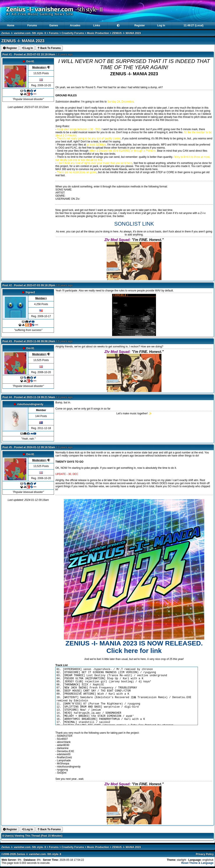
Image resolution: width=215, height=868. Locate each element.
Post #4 (7, 397)
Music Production (98, 33)
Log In (161, 25)
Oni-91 (30, 61)
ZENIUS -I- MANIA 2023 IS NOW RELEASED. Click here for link (134, 647)
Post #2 (7, 285)
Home (11, 25)
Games (54, 25)
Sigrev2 (30, 292)
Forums (32, 25)
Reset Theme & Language (197, 863)
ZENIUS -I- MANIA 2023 (126, 33)
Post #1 (7, 54)
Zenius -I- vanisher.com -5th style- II (24, 33)
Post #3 (7, 341)
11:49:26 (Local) (194, 25)
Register (140, 25)
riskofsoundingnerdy (30, 404)
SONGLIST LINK (134, 224)
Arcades (75, 25)
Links (97, 25)
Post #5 (7, 447)
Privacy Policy (205, 854)
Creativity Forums (73, 33)
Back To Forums (49, 48)
